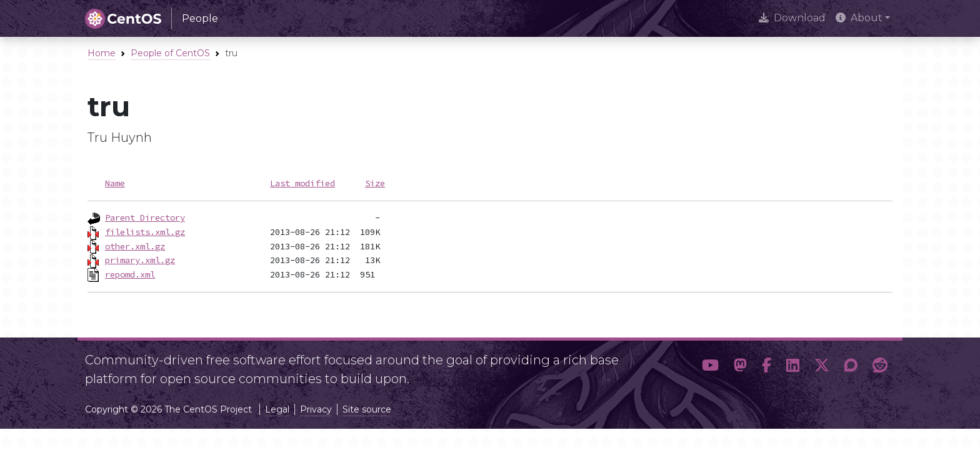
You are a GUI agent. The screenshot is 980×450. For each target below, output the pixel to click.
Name (115, 183)
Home (102, 53)
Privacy (316, 409)
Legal (277, 409)
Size (375, 183)
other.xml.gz (135, 246)
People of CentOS (170, 53)
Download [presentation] (792, 18)
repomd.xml (130, 274)
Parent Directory (145, 217)
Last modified (302, 183)
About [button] (859, 18)
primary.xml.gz (140, 260)
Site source (367, 409)
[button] (710, 366)
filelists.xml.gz (145, 232)
